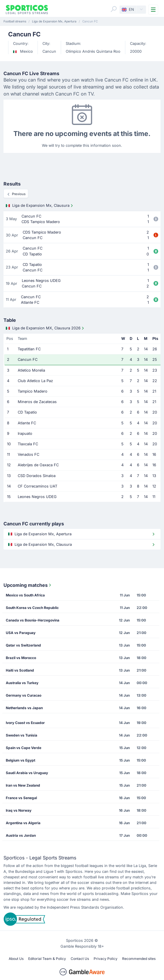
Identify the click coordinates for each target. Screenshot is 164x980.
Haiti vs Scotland (20, 670)
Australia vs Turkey (22, 683)
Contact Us (80, 959)
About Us (16, 959)
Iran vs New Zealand (23, 785)
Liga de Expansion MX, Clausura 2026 (46, 328)
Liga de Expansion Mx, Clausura (40, 206)
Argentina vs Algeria (23, 823)
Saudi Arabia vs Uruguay (27, 773)
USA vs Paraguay (21, 633)
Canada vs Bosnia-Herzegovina (33, 620)
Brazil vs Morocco (21, 658)
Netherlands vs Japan (24, 708)
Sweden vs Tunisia (22, 735)
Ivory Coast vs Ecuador (25, 723)
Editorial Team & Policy (47, 959)
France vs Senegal (21, 798)
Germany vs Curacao (24, 695)
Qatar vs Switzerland (23, 645)
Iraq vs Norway (19, 810)
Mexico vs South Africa (25, 595)
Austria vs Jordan (21, 835)
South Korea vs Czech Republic (32, 608)
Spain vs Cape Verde (24, 748)
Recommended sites (139, 959)
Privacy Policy (106, 959)
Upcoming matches (28, 585)
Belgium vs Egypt (20, 760)
